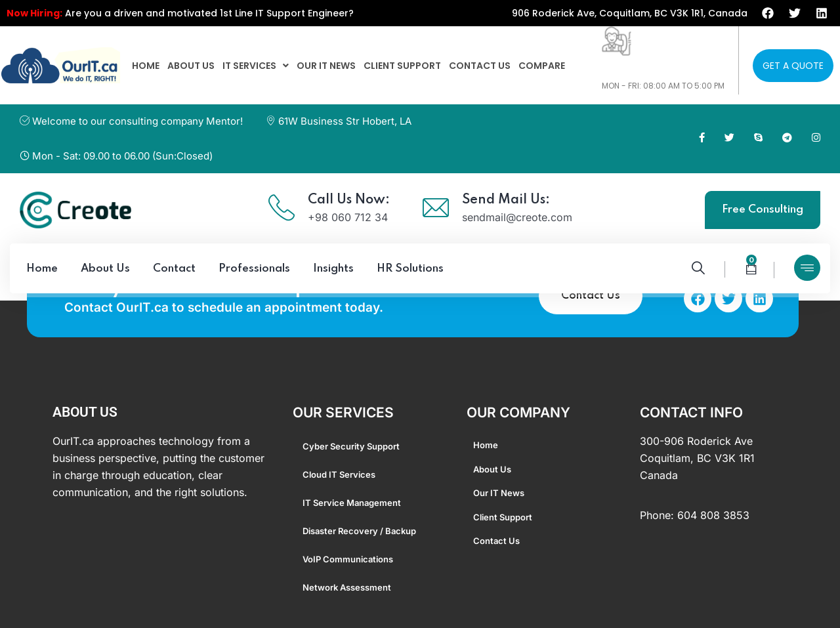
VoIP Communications (348, 559)
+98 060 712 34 (348, 217)
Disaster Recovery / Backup (359, 531)
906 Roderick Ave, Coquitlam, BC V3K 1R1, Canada (630, 13)
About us (191, 66)
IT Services (256, 66)
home (146, 66)
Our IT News (326, 66)
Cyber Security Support (351, 446)
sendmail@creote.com (517, 217)
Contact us (480, 66)
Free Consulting (763, 210)
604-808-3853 (643, 72)
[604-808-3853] (617, 41)
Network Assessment (347, 587)
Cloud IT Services (339, 474)
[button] (256, 66)
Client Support (402, 66)
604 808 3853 (713, 515)
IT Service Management (352, 503)
